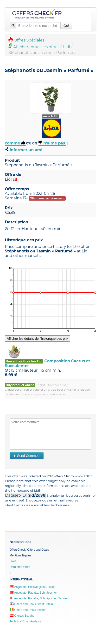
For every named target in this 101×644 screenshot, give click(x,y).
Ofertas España (22, 616)
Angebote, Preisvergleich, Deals (32, 587)
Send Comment (27, 456)
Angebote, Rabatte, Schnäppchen (34, 593)
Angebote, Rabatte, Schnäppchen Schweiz (39, 598)
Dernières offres (20, 567)
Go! (66, 26)
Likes (13, 561)
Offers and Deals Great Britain (31, 604)
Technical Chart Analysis (25, 621)
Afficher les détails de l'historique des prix (38, 339)
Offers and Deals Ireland (28, 610)
